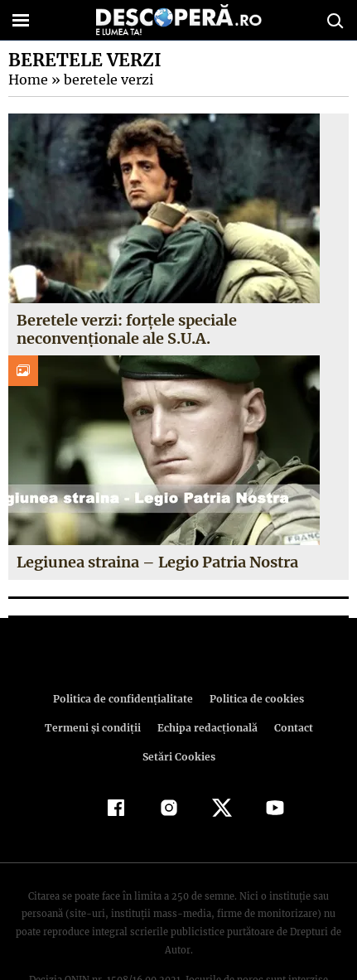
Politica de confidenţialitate (71, 699)
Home (27, 80)
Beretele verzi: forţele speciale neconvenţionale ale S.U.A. (127, 329)
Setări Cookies (263, 728)
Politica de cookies (200, 699)
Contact (193, 728)
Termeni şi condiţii (307, 699)
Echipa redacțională (109, 728)
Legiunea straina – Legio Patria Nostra (157, 562)
